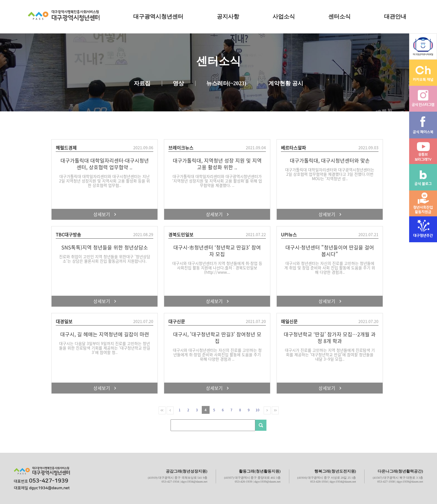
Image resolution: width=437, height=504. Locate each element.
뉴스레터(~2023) (226, 83)
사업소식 (284, 16)
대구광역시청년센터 (158, 16)
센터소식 (339, 16)
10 (258, 410)
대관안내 (395, 16)
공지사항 (228, 16)
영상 (178, 83)
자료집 (142, 83)
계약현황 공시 (286, 83)
